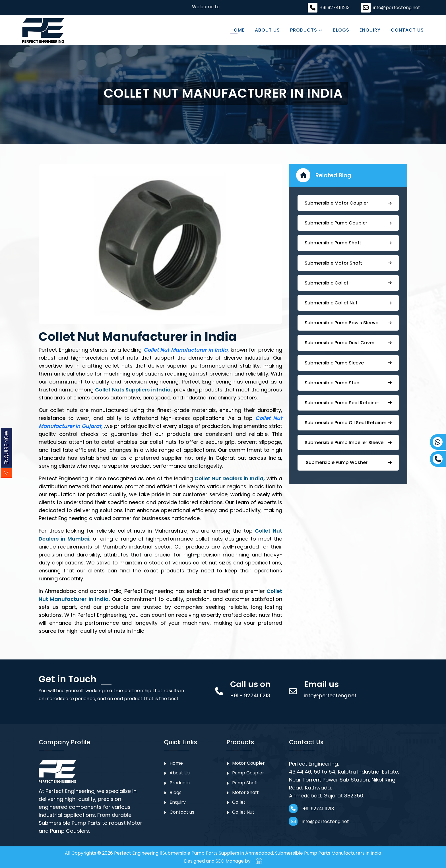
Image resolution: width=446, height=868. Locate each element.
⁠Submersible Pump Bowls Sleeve (348, 323)
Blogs (341, 30)
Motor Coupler (248, 763)
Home (238, 30)
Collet (239, 802)
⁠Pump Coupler (248, 773)
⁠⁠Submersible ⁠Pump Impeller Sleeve (348, 443)
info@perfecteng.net (397, 8)
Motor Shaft (245, 792)
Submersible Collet (348, 283)
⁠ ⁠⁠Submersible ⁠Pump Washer (348, 462)
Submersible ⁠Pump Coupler (348, 223)
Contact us (407, 30)
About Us (267, 30)
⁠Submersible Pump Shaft (348, 243)
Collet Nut (243, 812)
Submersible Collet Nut (348, 303)
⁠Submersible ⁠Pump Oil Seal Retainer (348, 423)
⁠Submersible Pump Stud (348, 383)
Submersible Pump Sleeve (348, 363)
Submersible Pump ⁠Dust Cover (348, 343)
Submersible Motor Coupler (348, 203)
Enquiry (370, 30)
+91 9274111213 (335, 8)
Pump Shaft (245, 783)
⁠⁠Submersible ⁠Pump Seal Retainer (348, 403)
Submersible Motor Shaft (348, 263)
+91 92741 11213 (311, 809)
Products (306, 30)
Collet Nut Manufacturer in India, (187, 350)
